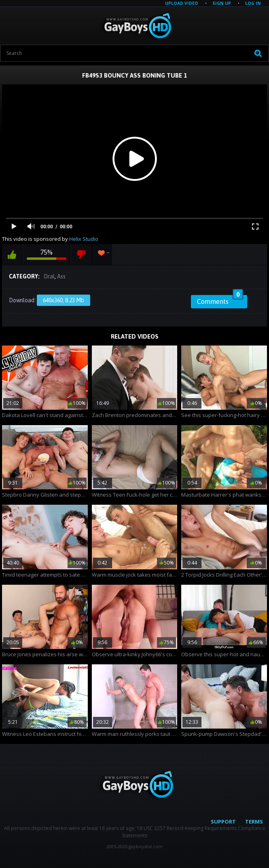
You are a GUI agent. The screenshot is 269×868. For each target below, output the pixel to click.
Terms (254, 822)
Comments (220, 300)
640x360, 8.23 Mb (64, 300)
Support (223, 822)
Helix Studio (84, 239)
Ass (61, 276)
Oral (49, 276)
